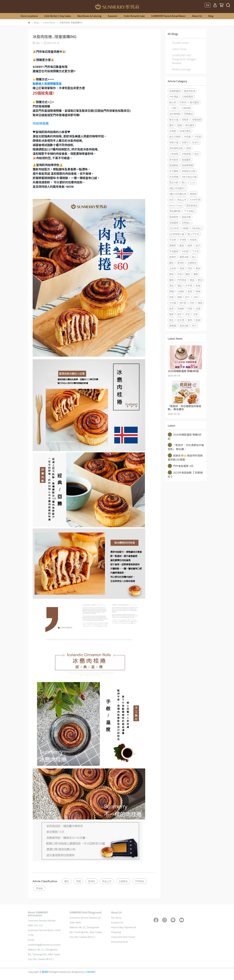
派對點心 (186, 223)
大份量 (173, 303)
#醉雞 (185, 228)
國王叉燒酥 (175, 136)
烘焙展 (187, 136)
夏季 (171, 308)
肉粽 (192, 303)
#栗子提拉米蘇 (189, 177)
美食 (198, 268)
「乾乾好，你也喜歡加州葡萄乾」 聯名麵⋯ (186, 447)
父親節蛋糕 (187, 96)
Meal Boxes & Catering (89, 16)
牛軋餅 (198, 136)
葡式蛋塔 (190, 125)
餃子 (188, 297)
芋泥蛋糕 (174, 251)
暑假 (182, 245)
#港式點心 (197, 228)
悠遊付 (185, 142)
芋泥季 (173, 240)
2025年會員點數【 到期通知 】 (185, 474)
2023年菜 (174, 228)
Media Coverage (181, 69)
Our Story (116, 918)
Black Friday (176, 205)
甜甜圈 (173, 326)
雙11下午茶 (193, 234)
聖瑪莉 (92, 881)
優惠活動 (184, 257)
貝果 (196, 314)
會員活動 (184, 326)
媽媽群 (173, 245)
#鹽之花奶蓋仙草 (178, 194)
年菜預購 (174, 177)
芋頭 (179, 274)
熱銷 (78, 881)
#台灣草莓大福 (177, 234)
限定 (171, 320)
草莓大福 (174, 142)
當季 (190, 320)
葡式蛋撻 (194, 102)
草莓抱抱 (197, 119)
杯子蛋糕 (174, 171)
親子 (198, 245)
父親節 (181, 291)
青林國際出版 (176, 148)
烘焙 (190, 268)
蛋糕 (171, 280)
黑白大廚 (174, 182)
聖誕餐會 (174, 217)
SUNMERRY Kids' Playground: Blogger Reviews (184, 59)
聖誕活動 (186, 217)
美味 (171, 274)
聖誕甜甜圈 (187, 165)
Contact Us (117, 922)
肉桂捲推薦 (41, 123)
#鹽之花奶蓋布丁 (178, 188)
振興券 (173, 257)
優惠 (196, 274)
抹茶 (171, 200)
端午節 (183, 303)
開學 (190, 245)
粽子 (194, 326)
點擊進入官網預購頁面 (47, 83)
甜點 (188, 274)
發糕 (188, 148)
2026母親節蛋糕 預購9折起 (185, 436)
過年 (179, 314)
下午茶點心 (190, 211)
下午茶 (195, 251)
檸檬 (198, 291)
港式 (197, 154)
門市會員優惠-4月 (181, 466)
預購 (171, 291)
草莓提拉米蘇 (188, 171)
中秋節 (185, 251)
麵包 (67, 881)
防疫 (171, 297)
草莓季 (185, 119)
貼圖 (179, 125)
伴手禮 (189, 285)
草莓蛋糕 (174, 223)
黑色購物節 (175, 211)
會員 (190, 291)
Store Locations (29, 16)
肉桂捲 (39, 888)
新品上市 (107, 881)
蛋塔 (171, 125)
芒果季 (183, 102)
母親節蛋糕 (175, 91)
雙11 (184, 182)
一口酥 (173, 108)
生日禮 (181, 320)
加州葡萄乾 (175, 114)
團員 (200, 303)
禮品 (171, 285)
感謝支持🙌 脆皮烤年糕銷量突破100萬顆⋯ (185, 457)
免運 (198, 285)
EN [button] (208, 5)
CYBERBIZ (90, 972)
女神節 (173, 131)
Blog (211, 16)
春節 (171, 314)
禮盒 (179, 285)
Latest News (179, 49)
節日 (200, 280)
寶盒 (192, 280)
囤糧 (179, 297)
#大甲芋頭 (195, 200)
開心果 (173, 102)
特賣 (190, 308)
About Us (197, 16)
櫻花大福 (174, 119)
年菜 (188, 314)
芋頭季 (183, 240)
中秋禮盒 (174, 96)
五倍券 (173, 268)
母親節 (181, 308)
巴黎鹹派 (188, 114)
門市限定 (140, 881)
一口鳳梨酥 (185, 108)
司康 (198, 308)
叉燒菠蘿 (186, 154)
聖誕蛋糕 (186, 159)
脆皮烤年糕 (190, 91)
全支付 (195, 142)
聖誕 (198, 320)
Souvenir (113, 16)
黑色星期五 (192, 205)
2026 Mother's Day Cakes (58, 16)
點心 (194, 257)
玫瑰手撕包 (185, 131)
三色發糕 (174, 154)
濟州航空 (174, 159)
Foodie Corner (181, 43)
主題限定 (123, 881)
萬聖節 (193, 194)
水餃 (196, 297)
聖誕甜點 (174, 165)
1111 (193, 182)
